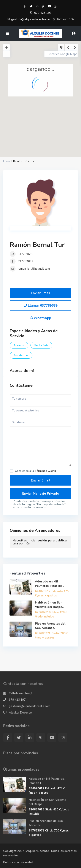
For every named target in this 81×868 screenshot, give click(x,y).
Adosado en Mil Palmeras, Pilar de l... (51, 584)
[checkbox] (11, 471)
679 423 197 (43, 13)
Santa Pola (41, 345)
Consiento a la (35, 471)
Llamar (41, 306)
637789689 (25, 254)
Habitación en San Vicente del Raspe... (50, 605)
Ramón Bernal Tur (37, 245)
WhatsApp (40, 318)
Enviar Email (41, 293)
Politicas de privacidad (18, 862)
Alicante (19, 345)
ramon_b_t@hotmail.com (34, 269)
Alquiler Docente (20, 713)
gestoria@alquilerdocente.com (30, 706)
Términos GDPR (45, 471)
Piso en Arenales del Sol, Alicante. (50, 626)
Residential (21, 355)
